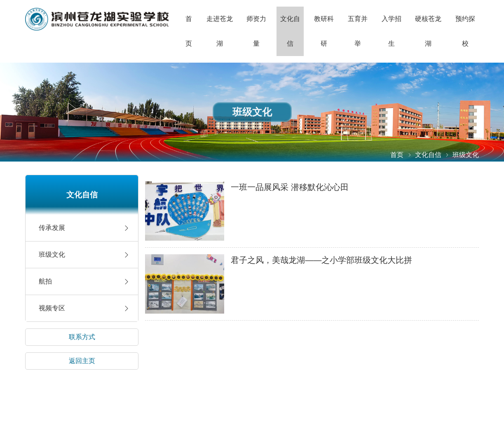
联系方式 (82, 337)
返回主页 (82, 361)
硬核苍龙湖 (428, 31)
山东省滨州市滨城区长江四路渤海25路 (97, 19)
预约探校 (465, 31)
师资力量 (256, 31)
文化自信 (290, 31)
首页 (189, 31)
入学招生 (391, 31)
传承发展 (52, 228)
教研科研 (324, 31)
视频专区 (52, 308)
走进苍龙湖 (220, 31)
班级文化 (52, 254)
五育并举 (358, 31)
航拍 (45, 281)
